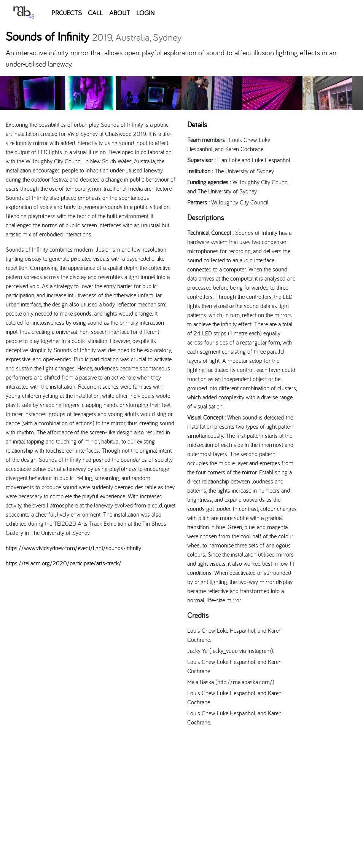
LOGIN (145, 13)
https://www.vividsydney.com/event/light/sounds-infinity (73, 548)
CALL (96, 13)
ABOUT (120, 13)
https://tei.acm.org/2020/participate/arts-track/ (64, 563)
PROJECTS (67, 13)
